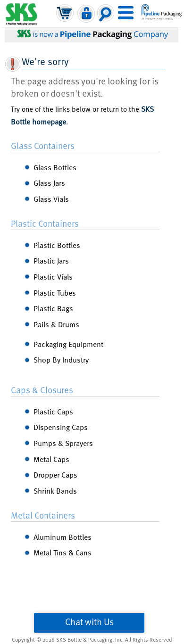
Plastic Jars (51, 260)
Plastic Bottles (57, 245)
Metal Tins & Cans (63, 552)
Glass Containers (43, 145)
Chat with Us (89, 621)
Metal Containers (43, 515)
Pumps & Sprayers (63, 443)
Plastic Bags (53, 308)
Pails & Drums (56, 324)
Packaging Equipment (68, 344)
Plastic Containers (45, 223)
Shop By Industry (61, 359)
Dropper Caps (55, 474)
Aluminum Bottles (63, 537)
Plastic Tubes (55, 292)
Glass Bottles (55, 167)
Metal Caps (51, 459)
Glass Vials (51, 198)
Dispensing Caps (61, 427)
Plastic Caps (53, 411)
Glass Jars (49, 182)
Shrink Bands (55, 490)
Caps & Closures (42, 389)
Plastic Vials (53, 276)
